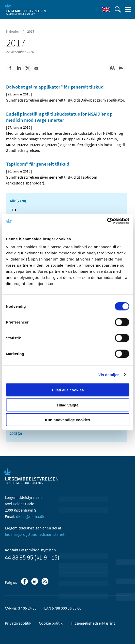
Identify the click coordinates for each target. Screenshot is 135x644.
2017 (31, 31)
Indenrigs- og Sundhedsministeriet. (35, 534)
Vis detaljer (109, 374)
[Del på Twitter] (27, 68)
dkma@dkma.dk (30, 516)
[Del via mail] (36, 68)
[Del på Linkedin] (19, 68)
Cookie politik (51, 623)
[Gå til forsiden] (25, 9)
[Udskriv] (121, 68)
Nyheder (13, 31)
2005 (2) (16, 434)
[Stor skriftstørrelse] (112, 68)
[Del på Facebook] (10, 68)
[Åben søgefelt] (118, 9)
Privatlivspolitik (18, 623)
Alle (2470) (18, 201)
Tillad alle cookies (67, 390)
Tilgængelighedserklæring (93, 623)
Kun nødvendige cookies (68, 420)
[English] (106, 9)
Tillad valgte (67, 405)
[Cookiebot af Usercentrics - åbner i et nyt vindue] (107, 221)
